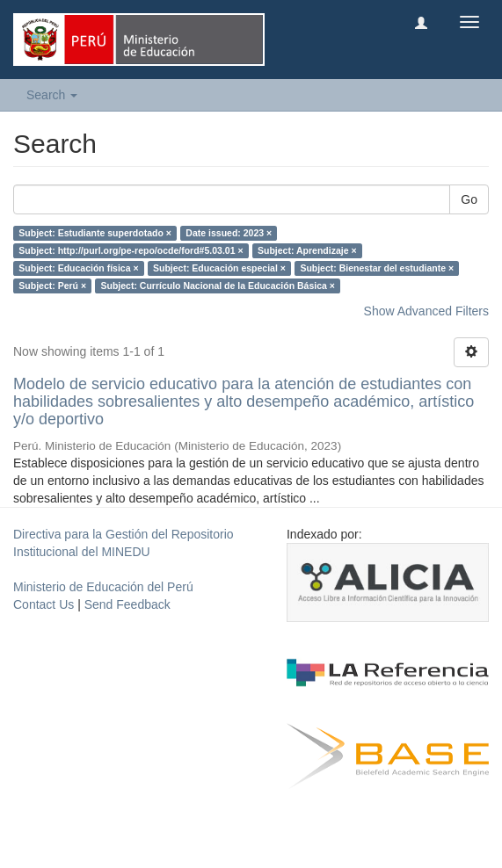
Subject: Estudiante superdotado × (95, 233)
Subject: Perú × (52, 286)
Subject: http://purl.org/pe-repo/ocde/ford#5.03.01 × (131, 250)
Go (469, 199)
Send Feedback (127, 604)
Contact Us (44, 604)
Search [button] (52, 95)
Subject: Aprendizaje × (307, 250)
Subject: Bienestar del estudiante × (377, 268)
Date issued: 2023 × (229, 233)
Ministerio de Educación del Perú (103, 587)
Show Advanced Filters (426, 311)
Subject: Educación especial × (219, 268)
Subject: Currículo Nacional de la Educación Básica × (218, 286)
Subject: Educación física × (78, 268)
